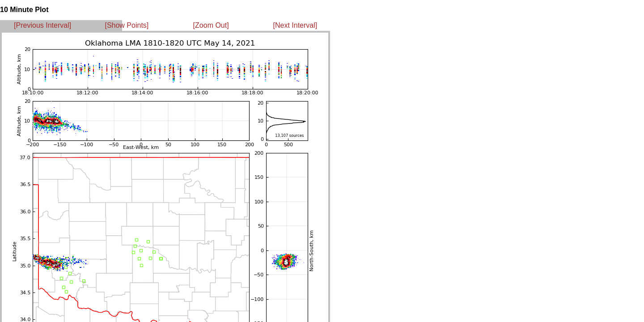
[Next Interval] (295, 25)
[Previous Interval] (42, 25)
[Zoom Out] (211, 25)
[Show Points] (127, 25)
